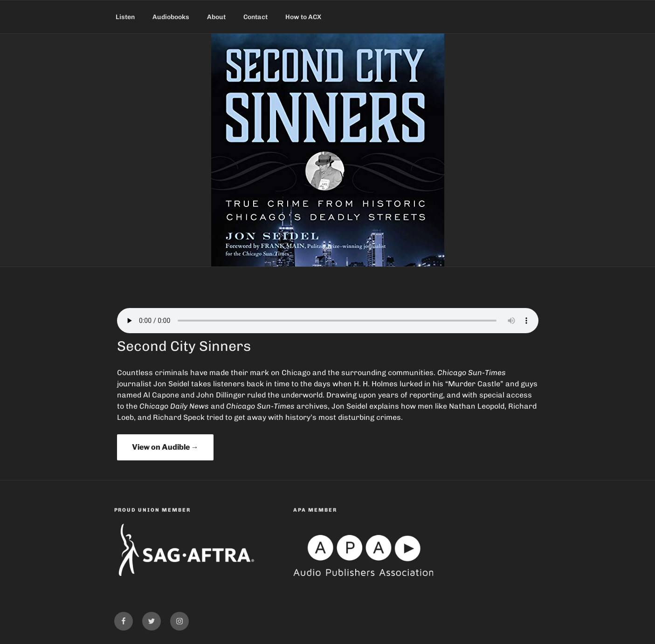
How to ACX (303, 17)
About (216, 17)
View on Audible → (165, 447)
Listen (125, 17)
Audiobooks (171, 17)
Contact (255, 17)
